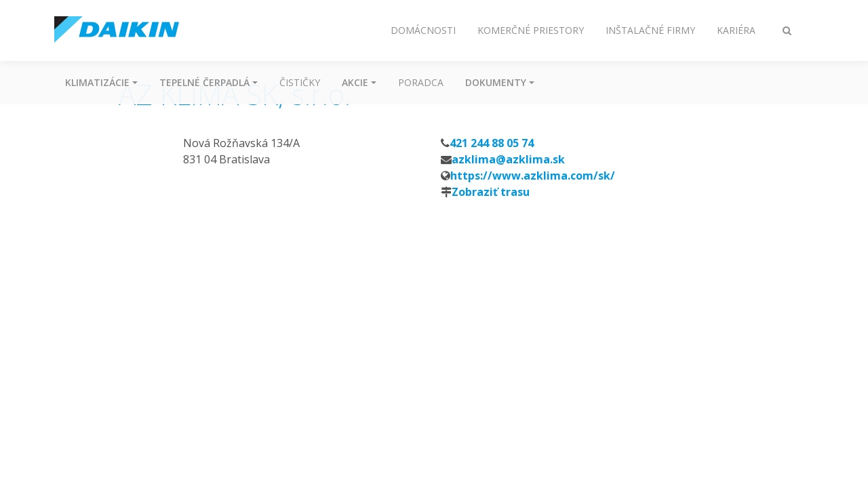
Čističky (300, 82)
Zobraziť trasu (491, 192)
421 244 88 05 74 (492, 143)
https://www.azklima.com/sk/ (533, 176)
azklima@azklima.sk (508, 159)
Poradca (421, 82)
